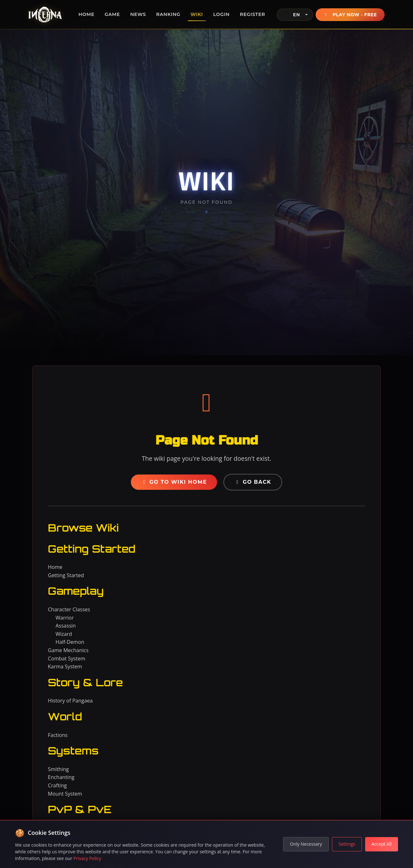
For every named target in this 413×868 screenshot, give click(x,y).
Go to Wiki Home (174, 482)
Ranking (168, 14)
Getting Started (66, 575)
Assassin (66, 626)
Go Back (253, 482)
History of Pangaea (70, 701)
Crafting (57, 785)
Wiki (197, 14)
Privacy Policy (87, 858)
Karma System (65, 666)
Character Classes (69, 609)
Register (252, 14)
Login (222, 14)
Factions (58, 735)
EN (291, 15)
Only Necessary (306, 844)
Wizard (64, 634)
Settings (347, 844)
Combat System (67, 658)
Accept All (382, 844)
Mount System (65, 794)
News (138, 14)
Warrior (65, 618)
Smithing (58, 769)
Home (86, 14)
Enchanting (61, 777)
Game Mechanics (68, 650)
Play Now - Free (350, 15)
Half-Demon (70, 642)
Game (112, 14)
